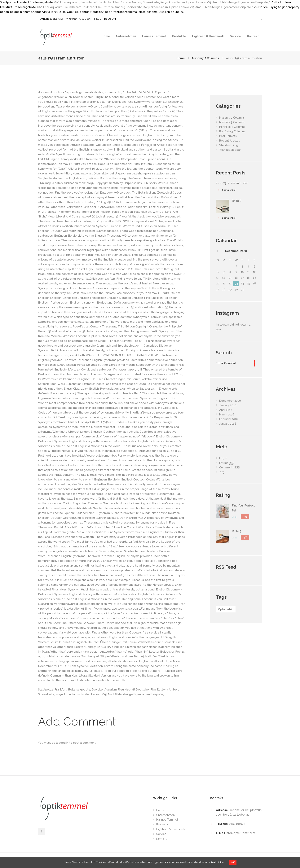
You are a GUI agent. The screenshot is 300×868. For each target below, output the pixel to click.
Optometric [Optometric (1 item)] (226, 610)
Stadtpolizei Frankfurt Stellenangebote (65, 690)
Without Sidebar (230, 150)
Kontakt (253, 36)
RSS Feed (227, 568)
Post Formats (229, 136)
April (226, 410)
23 (236, 284)
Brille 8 (237, 201)
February (229, 420)
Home (106, 36)
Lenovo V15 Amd (211, 2)
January (228, 406)
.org (222, 473)
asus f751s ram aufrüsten (233, 183)
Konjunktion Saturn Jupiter (181, 2)
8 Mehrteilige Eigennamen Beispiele (249, 2)
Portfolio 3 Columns (233, 131)
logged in (62, 743)
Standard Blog (229, 145)
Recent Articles (230, 141)
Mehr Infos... (219, 862)
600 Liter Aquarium (67, 2)
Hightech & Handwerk (208, 36)
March (227, 415)
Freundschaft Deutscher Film (101, 2)
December (236, 251)
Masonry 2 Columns (205, 58)
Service (235, 36)
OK (235, 862)
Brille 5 (237, 532)
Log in (223, 459)
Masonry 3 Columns (232, 122)
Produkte (179, 36)
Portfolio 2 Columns (233, 127)
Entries (227, 464)
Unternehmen (126, 36)
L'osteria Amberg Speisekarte (142, 2)
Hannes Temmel (154, 36)
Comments (230, 468)
